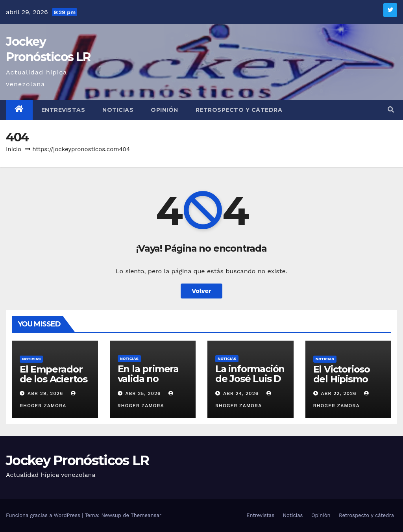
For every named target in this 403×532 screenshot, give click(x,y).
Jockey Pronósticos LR (77, 460)
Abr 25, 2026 (143, 393)
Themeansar (146, 515)
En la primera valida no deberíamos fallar (148, 384)
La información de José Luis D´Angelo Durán (250, 379)
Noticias (118, 110)
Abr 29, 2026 (45, 393)
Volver (201, 291)
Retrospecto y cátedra (239, 110)
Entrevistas (63, 110)
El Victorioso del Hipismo (342, 374)
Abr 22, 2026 (338, 393)
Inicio (14, 149)
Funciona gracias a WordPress (44, 515)
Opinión (165, 110)
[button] (391, 110)
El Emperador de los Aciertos (54, 374)
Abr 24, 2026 (241, 393)
